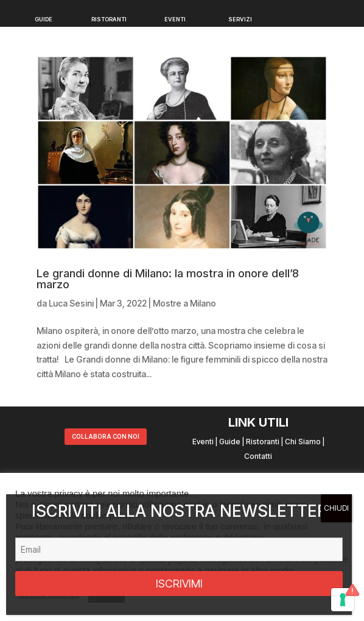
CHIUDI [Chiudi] (336, 508)
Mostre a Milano (184, 303)
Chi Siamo (303, 442)
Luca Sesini (71, 303)
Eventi (203, 442)
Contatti (258, 456)
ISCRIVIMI (179, 584)
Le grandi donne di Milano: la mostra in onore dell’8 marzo (168, 279)
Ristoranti (263, 442)
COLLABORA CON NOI (106, 436)
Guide (230, 442)
